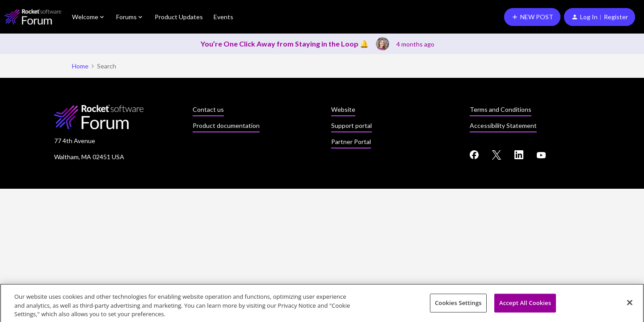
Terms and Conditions (501, 109)
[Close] (630, 305)
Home (80, 66)
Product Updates (179, 17)
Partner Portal (351, 142)
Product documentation (226, 125)
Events (223, 17)
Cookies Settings (458, 305)
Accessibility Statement (503, 125)
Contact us (208, 109)
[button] (532, 17)
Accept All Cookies (525, 305)
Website (343, 109)
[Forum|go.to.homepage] (33, 17)
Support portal (351, 125)
